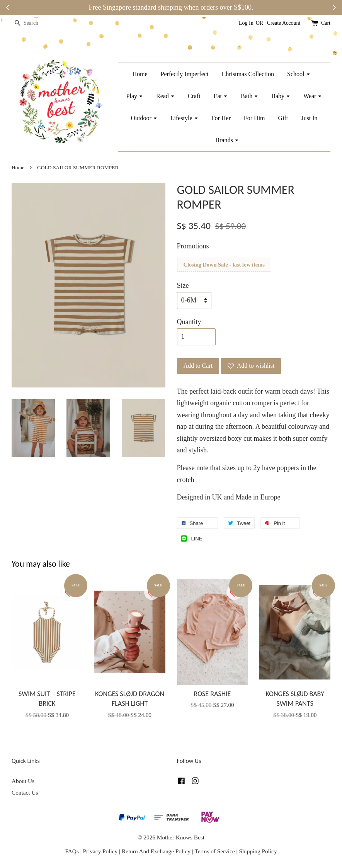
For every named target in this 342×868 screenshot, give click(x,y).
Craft (194, 96)
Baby (281, 96)
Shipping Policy (258, 851)
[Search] (35, 23)
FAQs (72, 851)
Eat (221, 96)
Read (165, 96)
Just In (309, 118)
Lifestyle (184, 118)
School (299, 74)
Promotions (193, 246)
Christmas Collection (248, 74)
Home (140, 74)
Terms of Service (215, 851)
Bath (249, 96)
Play (135, 96)
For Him (254, 118)
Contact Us (25, 792)
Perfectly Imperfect (185, 74)
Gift (283, 118)
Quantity (189, 322)
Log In (246, 23)
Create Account (284, 23)
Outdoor (144, 118)
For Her (221, 118)
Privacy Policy (100, 851)
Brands (227, 140)
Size (183, 285)
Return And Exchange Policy (156, 851)
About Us (23, 781)
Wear (313, 96)
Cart (326, 23)
